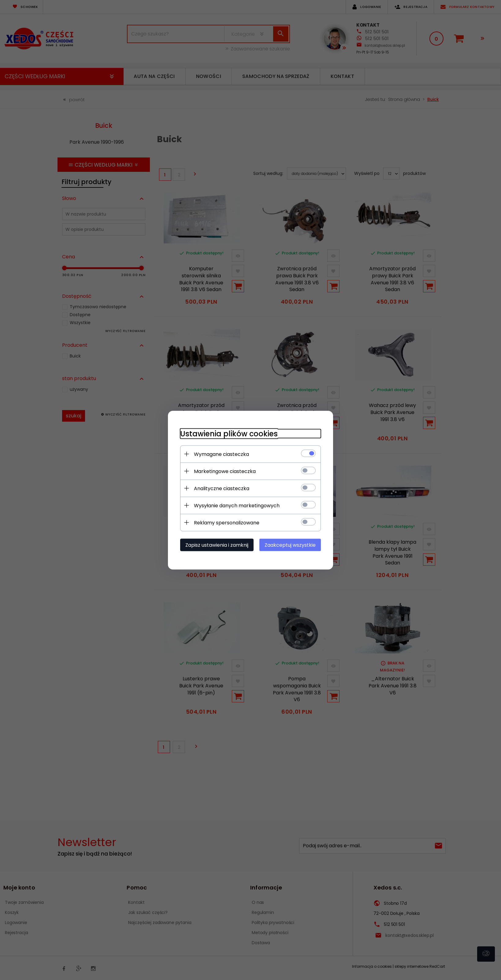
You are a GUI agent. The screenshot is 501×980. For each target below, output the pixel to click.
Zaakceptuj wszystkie (290, 545)
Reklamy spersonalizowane (227, 522)
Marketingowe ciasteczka (225, 471)
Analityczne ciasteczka (222, 488)
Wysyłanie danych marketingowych (237, 505)
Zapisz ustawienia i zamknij (217, 545)
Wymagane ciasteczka (221, 454)
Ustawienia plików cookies (229, 433)
